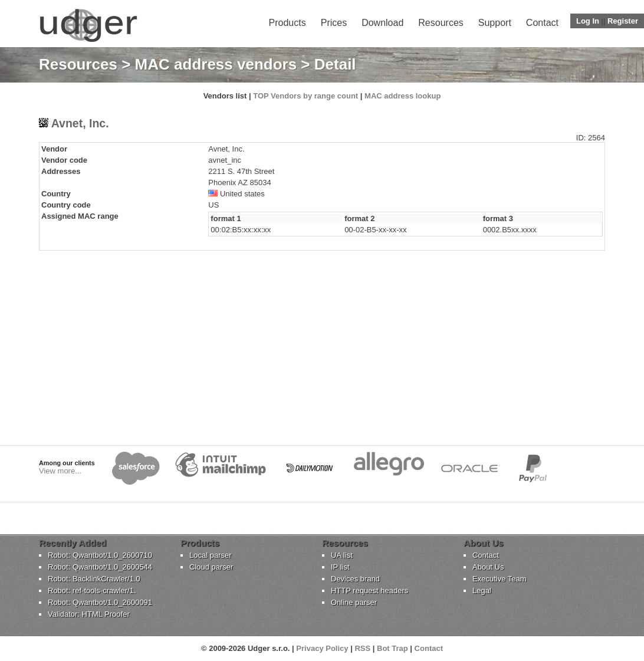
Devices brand (355, 579)
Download (382, 23)
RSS (362, 648)
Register (623, 21)
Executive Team (500, 579)
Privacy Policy (322, 648)
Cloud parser (211, 567)
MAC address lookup (402, 96)
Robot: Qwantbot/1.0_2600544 (100, 567)
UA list (342, 555)
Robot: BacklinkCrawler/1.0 (94, 579)
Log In (588, 21)
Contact (542, 23)
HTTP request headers (369, 591)
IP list (340, 567)
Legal (482, 591)
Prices (334, 23)
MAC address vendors (216, 64)
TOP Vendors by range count (305, 96)
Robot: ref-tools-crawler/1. (92, 591)
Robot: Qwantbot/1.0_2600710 (100, 555)
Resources (441, 23)
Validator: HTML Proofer (89, 614)
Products (287, 23)
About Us (488, 567)
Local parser (211, 555)
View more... (60, 471)
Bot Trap (392, 648)
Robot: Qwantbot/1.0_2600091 (100, 602)
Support (495, 23)
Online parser (354, 602)
